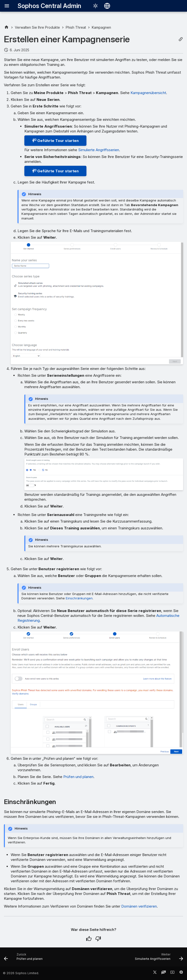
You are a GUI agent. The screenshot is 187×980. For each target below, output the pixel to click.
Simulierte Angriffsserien (99, 150)
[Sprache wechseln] (107, 6)
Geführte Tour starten (55, 141)
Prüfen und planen (78, 777)
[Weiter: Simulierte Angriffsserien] (158, 958)
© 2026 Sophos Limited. (21, 973)
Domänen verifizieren (139, 906)
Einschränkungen (79, 598)
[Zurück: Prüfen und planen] (24, 958)
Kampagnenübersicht (148, 93)
